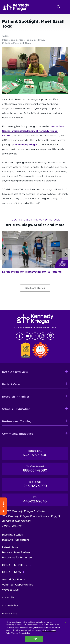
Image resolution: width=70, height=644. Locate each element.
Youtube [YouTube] (27, 336)
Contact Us (8, 597)
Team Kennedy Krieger (24, 145)
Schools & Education (16, 409)
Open (65, 8)
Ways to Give (10, 590)
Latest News (10, 547)
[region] (35, 631)
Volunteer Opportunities (17, 585)
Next (66, 254)
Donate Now (12, 572)
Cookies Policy (10, 605)
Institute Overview (15, 372)
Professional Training (17, 421)
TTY (35, 500)
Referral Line (35, 453)
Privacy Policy (10, 613)
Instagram (43, 336)
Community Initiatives (18, 434)
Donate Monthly (15, 565)
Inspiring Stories (12, 535)
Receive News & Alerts (16, 552)
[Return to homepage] (16, 7)
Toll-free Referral (35, 469)
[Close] (65, 622)
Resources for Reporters (17, 558)
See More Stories (35, 288)
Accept (34, 639)
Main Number (35, 484)
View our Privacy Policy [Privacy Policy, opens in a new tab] (21, 633)
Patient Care (11, 384)
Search (59, 7)
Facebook (19, 336)
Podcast (51, 336)
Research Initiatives (16, 397)
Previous (4, 254)
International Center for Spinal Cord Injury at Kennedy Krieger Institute (34, 131)
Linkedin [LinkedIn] (35, 336)
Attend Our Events (14, 580)
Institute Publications (16, 540)
